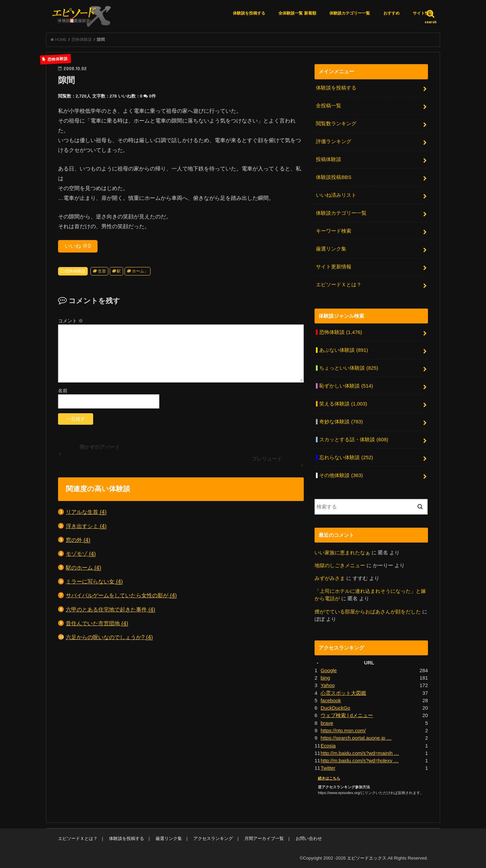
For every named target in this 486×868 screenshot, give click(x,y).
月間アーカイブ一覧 (264, 838)
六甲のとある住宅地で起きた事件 (111, 610)
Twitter (328, 767)
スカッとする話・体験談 (354, 439)
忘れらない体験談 (346, 457)
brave (327, 722)
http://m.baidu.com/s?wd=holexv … (360, 760)
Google (329, 670)
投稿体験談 (329, 159)
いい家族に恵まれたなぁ (342, 552)
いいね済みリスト (336, 195)
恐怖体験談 (75, 271)
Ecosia (328, 745)
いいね (78, 246)
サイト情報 (423, 13)
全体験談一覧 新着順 (297, 13)
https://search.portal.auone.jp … (356, 737)
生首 (102, 271)
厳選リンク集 (331, 249)
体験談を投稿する (249, 13)
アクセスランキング (213, 838)
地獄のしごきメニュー (340, 565)
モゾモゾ (81, 554)
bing (325, 677)
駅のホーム (84, 568)
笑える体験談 (343, 403)
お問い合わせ (308, 838)
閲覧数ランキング (336, 124)
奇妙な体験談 (341, 421)
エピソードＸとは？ (339, 284)
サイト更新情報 (334, 267)
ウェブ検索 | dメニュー (347, 715)
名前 (63, 391)
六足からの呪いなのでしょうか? (109, 637)
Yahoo (328, 685)
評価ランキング (334, 141)
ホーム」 (140, 271)
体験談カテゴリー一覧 (350, 13)
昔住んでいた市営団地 (97, 623)
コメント (71, 321)
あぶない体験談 (344, 350)
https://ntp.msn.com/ (343, 730)
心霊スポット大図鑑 (343, 692)
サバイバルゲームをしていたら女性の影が (121, 596)
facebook (331, 700)
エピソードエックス (367, 857)
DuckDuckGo (335, 707)
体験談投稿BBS (334, 177)
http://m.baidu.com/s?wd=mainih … (360, 753)
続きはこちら (329, 777)
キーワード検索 (334, 231)
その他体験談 (341, 475)
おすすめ (391, 13)
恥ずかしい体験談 (346, 386)
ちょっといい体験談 (349, 368)
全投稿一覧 (329, 106)
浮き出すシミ (86, 526)
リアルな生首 (86, 512)
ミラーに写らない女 (94, 582)
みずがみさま (330, 578)
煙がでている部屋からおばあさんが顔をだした (368, 611)
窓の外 (78, 540)
